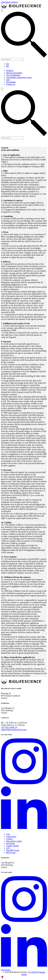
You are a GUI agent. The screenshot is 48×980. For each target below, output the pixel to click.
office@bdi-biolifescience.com (14, 730)
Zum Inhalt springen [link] (9, 2)
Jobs (8, 80)
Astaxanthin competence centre (19, 77)
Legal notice (11, 836)
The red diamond (13, 75)
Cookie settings (12, 846)
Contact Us (11, 84)
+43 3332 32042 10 (9, 727)
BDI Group (11, 853)
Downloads (11, 82)
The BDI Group (13, 850)
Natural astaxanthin (14, 73)
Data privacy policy (14, 841)
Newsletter (11, 843)
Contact (9, 839)
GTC (8, 848)
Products (10, 71)
